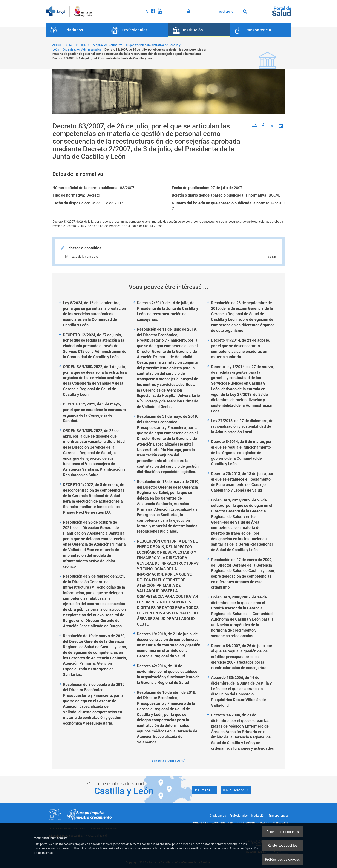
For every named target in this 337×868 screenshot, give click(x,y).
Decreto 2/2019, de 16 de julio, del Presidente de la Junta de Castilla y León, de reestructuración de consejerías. (168, 311)
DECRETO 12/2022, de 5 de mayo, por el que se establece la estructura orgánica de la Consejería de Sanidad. (94, 412)
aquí (88, 848)
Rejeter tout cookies (282, 846)
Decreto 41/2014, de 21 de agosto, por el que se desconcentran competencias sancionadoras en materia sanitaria (240, 348)
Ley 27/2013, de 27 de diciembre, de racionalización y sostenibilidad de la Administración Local (242, 426)
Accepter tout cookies (283, 832)
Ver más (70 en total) (168, 761)
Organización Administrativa (82, 49)
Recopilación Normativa (107, 45)
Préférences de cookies (282, 860)
